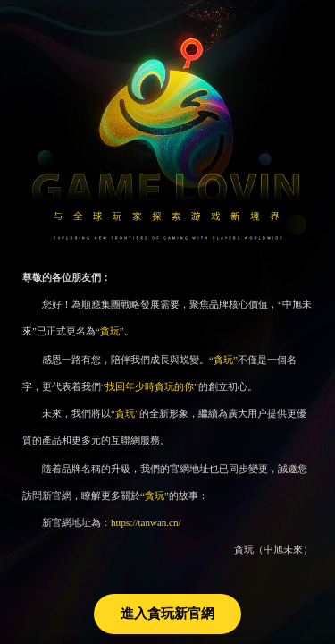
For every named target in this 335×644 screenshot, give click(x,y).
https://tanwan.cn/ (146, 522)
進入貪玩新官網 (167, 614)
